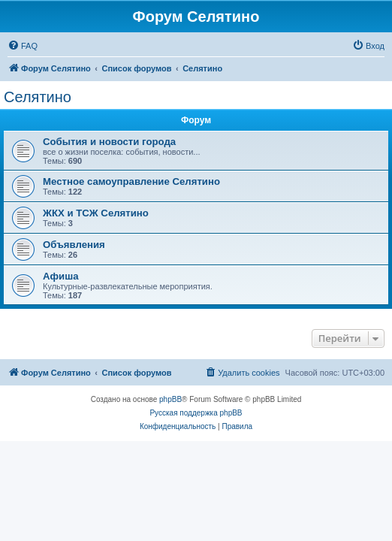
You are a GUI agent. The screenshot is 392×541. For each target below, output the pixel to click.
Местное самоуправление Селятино (131, 181)
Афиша (61, 276)
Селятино (38, 97)
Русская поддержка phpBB (196, 413)
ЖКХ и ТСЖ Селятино (96, 213)
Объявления (74, 245)
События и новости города (109, 142)
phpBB (170, 399)
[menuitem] (23, 46)
